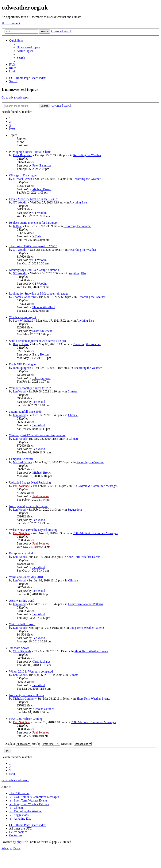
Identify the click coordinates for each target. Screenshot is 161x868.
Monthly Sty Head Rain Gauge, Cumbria (34, 270)
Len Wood (19, 391)
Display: (18, 744)
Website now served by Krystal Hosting (33, 530)
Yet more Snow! (19, 648)
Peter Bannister (22, 155)
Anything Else (78, 202)
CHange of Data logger (23, 175)
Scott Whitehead (23, 321)
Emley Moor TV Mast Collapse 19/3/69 (33, 199)
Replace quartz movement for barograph (34, 223)
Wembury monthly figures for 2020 (31, 388)
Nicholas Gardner (24, 699)
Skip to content (11, 23)
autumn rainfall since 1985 (25, 412)
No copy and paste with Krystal (28, 506)
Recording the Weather (87, 155)
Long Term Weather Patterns (86, 604)
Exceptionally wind (21, 553)
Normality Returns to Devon (27, 695)
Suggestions (75, 510)
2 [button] (10, 122)
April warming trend (22, 601)
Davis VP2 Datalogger (23, 364)
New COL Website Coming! (26, 719)
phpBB (21, 842)
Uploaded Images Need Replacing (30, 482)
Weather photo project (23, 317)
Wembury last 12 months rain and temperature (37, 435)
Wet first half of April (22, 624)
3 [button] (10, 125)
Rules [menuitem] (13, 68)
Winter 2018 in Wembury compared (31, 671)
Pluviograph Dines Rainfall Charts (30, 152)
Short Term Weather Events (84, 557)
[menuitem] (28, 47)
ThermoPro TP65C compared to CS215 (33, 246)
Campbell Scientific (21, 459)
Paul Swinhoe (21, 486)
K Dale (17, 226)
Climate (73, 391)
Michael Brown (22, 179)
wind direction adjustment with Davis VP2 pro (37, 341)
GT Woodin (20, 202)
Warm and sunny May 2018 (26, 577)
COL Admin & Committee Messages (95, 486)
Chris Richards (22, 651)
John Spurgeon (22, 368)
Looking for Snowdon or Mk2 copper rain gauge (39, 293)
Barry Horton (21, 344)
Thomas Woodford (24, 297)
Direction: (76, 744)
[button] (12, 129)
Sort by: (46, 744)
